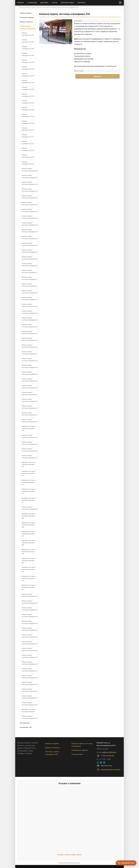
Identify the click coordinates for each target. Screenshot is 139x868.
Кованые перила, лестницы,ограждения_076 (30, 394)
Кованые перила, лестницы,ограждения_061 (30, 224)
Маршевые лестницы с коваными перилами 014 (29, 473)
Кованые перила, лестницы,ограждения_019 (30, 457)
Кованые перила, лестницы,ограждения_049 (30, 622)
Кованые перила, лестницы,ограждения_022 (30, 312)
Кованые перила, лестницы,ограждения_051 (30, 609)
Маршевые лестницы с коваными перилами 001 (29, 587)
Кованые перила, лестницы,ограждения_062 (30, 210)
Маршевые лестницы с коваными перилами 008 (29, 525)
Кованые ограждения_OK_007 (28, 34)
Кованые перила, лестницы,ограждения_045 (30, 643)
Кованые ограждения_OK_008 (28, 82)
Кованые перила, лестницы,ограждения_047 (30, 629)
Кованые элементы (26, 22)
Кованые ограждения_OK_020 (28, 109)
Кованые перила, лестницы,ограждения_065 (30, 204)
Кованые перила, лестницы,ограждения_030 (30, 326)
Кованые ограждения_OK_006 (28, 75)
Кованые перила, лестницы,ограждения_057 (30, 170)
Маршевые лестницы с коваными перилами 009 (29, 516)
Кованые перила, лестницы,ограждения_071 (30, 697)
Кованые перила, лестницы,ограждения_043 (30, 649)
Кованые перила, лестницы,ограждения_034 (30, 677)
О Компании (32, 3)
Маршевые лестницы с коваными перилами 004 (29, 561)
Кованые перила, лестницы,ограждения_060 (30, 231)
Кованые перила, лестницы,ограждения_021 (30, 305)
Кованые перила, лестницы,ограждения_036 (30, 704)
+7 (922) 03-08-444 (108, 756)
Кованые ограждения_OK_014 (28, 149)
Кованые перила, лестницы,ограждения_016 (30, 271)
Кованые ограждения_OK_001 (28, 41)
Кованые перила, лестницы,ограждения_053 (30, 656)
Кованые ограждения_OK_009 (28, 88)
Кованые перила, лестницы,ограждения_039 (30, 177)
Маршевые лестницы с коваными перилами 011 (29, 500)
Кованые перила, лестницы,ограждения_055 (30, 258)
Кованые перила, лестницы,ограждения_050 (30, 616)
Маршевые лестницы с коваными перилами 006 (29, 543)
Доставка (44, 3)
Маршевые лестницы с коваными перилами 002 (29, 578)
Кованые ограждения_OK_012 (28, 163)
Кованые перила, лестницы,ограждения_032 (30, 690)
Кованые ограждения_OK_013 (28, 156)
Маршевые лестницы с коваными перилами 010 (29, 429)
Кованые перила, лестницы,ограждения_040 (30, 183)
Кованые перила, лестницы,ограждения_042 (30, 595)
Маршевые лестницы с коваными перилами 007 (29, 534)
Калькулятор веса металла (108, 770)
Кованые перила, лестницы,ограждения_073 (30, 353)
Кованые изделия (26, 13)
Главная (20, 3)
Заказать (98, 76)
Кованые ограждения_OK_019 (28, 116)
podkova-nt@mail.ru (109, 752)
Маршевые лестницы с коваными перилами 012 (29, 491)
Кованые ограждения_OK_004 (28, 61)
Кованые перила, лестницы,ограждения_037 (30, 670)
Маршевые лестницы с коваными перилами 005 (29, 552)
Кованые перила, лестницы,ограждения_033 (30, 683)
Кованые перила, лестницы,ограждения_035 (30, 717)
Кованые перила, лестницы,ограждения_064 (30, 366)
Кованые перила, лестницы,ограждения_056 (30, 265)
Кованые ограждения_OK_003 (28, 54)
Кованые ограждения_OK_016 (28, 102)
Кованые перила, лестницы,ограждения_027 (30, 508)
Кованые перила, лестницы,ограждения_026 (30, 436)
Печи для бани (25, 723)
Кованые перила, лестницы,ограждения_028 (30, 339)
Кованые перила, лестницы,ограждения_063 (30, 360)
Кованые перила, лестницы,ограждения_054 (30, 251)
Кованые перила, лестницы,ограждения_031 (30, 299)
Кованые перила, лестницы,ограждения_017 (30, 278)
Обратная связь (67, 3)
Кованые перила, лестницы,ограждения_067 (30, 373)
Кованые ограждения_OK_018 (28, 122)
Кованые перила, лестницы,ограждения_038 (30, 217)
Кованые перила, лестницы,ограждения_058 (30, 244)
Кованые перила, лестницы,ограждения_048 (30, 346)
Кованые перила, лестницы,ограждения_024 (30, 450)
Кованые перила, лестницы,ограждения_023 (30, 319)
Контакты (81, 3)
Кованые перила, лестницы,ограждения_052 (30, 602)
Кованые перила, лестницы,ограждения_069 (30, 387)
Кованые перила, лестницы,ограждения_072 (30, 421)
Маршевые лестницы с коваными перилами (29, 711)
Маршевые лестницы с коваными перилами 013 (29, 482)
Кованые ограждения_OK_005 (28, 68)
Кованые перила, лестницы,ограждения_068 (30, 380)
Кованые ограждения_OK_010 (28, 95)
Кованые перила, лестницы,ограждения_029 (30, 333)
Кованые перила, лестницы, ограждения (38, 7)
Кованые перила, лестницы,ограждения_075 (30, 400)
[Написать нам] (120, 3)
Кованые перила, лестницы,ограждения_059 (30, 238)
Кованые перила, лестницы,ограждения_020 (30, 292)
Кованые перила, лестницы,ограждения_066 (30, 197)
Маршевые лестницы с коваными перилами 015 (29, 465)
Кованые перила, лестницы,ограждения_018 (30, 285)
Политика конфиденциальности (69, 863)
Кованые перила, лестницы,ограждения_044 (30, 663)
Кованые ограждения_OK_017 (28, 129)
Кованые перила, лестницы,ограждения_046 (30, 636)
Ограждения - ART (26, 727)
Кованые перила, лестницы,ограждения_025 (30, 443)
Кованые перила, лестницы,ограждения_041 (30, 190)
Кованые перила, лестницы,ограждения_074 (30, 407)
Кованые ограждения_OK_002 (28, 48)
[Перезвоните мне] (126, 863)
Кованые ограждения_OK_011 (28, 136)
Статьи (55, 3)
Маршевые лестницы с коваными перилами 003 (29, 569)
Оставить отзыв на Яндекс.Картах (70, 855)
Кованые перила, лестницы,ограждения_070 (30, 414)
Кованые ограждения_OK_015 (28, 143)
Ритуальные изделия (27, 17)
